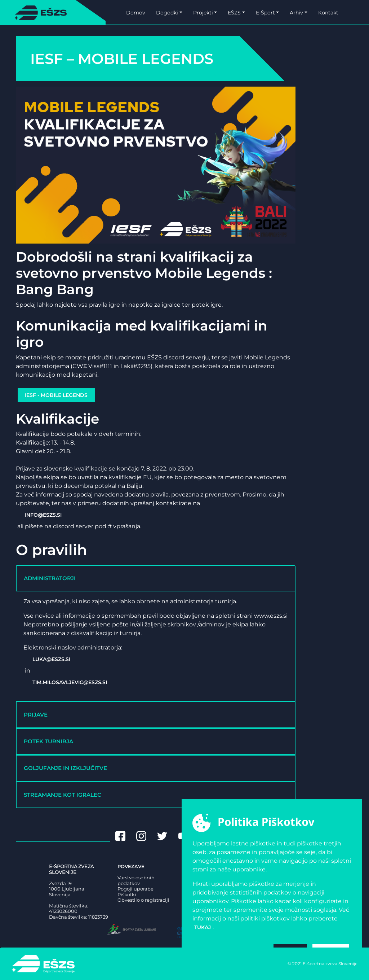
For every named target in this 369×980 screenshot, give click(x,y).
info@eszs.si (43, 515)
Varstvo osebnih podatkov (136, 881)
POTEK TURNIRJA (48, 741)
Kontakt (328, 13)
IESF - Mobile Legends (56, 395)
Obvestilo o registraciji (143, 900)
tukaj (203, 927)
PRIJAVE (36, 715)
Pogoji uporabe (135, 889)
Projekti (203, 13)
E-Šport (265, 13)
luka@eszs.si (51, 659)
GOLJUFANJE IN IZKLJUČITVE (65, 768)
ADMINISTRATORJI (50, 578)
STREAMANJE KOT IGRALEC (63, 795)
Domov (136, 13)
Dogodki (167, 13)
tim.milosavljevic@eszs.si (70, 682)
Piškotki (127, 895)
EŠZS (234, 13)
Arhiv (296, 13)
